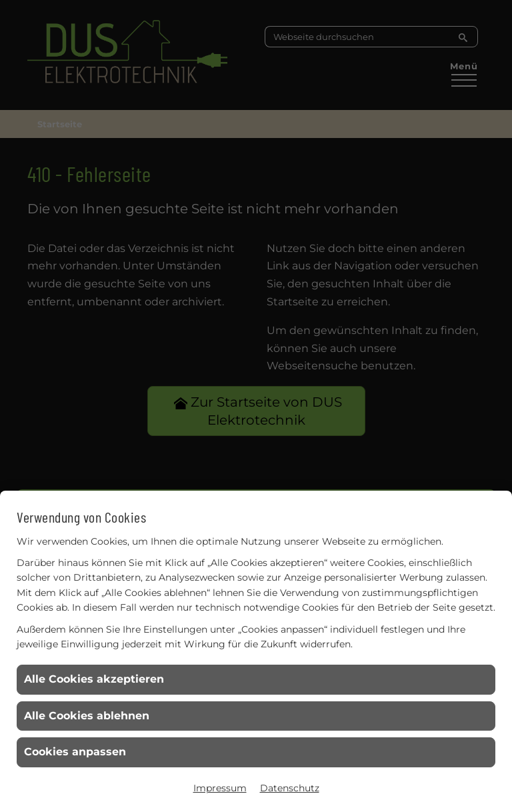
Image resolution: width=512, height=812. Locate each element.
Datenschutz (290, 788)
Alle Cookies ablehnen (87, 716)
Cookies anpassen (75, 752)
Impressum (220, 788)
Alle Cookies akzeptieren (94, 679)
